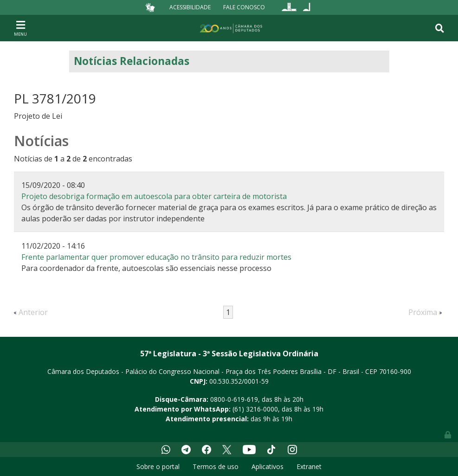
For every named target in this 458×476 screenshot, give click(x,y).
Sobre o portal (158, 466)
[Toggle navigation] (20, 28)
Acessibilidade (190, 7)
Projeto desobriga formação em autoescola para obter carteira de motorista (154, 196)
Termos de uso (216, 466)
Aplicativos (268, 466)
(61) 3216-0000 (255, 409)
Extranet (309, 466)
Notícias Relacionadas (132, 61)
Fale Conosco (244, 7)
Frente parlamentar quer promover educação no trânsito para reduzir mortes (156, 257)
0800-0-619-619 (234, 399)
